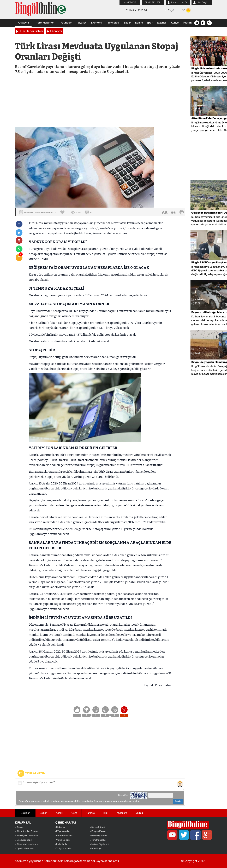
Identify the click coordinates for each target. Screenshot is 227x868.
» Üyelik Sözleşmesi (25, 849)
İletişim (187, 23)
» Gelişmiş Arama (98, 836)
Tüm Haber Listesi (31, 31)
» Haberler (60, 827)
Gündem (67, 23)
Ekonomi (97, 23)
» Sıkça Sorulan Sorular (27, 831)
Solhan (44, 813)
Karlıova (90, 813)
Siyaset (82, 23)
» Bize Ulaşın (96, 849)
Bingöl (171, 10)
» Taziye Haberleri (63, 849)
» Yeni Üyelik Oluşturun (27, 836)
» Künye (19, 827)
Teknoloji (113, 23)
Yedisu (139, 813)
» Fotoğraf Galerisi (64, 836)
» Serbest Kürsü (98, 827)
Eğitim (139, 23)
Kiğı (105, 813)
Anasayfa (23, 23)
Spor (150, 23)
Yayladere (122, 813)
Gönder (178, 801)
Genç (74, 813)
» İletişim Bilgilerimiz (100, 844)
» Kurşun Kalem (98, 831)
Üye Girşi (202, 2)
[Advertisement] (100, 101)
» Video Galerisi (62, 840)
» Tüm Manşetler (98, 840)
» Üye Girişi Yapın (24, 840)
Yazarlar (162, 23)
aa (173, 212)
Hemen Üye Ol (179, 2)
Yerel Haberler (45, 23)
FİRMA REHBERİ (153, 2)
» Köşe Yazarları (62, 831)
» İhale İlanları (61, 844)
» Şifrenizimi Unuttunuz (27, 844)
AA (165, 212)
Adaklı (59, 813)
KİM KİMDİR (130, 2)
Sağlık (127, 23)
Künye (175, 23)
